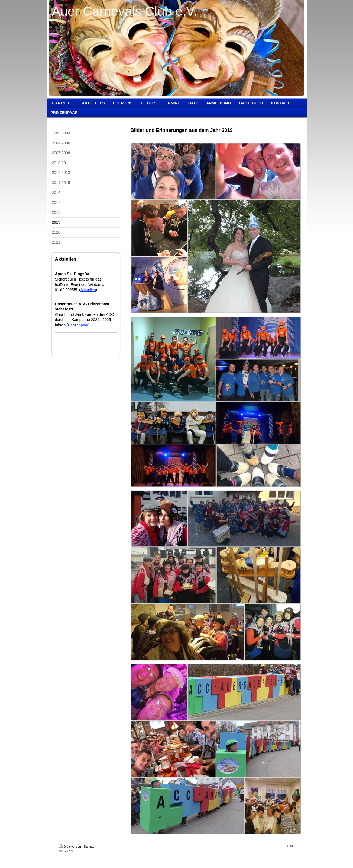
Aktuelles (88, 290)
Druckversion (70, 847)
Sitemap (89, 847)
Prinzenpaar (78, 325)
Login (291, 846)
